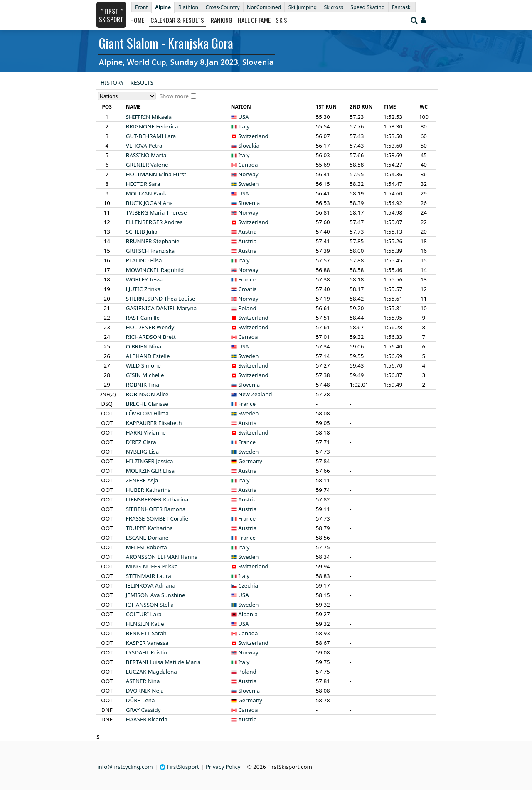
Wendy (150, 327)
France (247, 279)
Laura (149, 576)
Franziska (150, 251)
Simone (143, 365)
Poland (247, 308)
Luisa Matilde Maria (163, 662)
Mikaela (149, 117)
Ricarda (147, 719)
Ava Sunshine (156, 595)
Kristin (147, 652)
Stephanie (153, 241)
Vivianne (146, 432)
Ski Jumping (303, 7)
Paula (147, 193)
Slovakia (249, 146)
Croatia (248, 289)
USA (244, 117)
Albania (248, 614)
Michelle (145, 375)
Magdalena (151, 671)
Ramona (156, 509)
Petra (144, 146)
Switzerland (253, 136)
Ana (149, 203)
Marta (146, 155)
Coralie (157, 518)
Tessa (145, 279)
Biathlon (188, 7)
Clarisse (147, 404)
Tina (143, 385)
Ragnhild (155, 270)
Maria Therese (156, 212)
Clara (141, 442)
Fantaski (402, 7)
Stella (150, 605)
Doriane (147, 538)
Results (142, 83)
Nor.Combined (264, 7)
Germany (250, 461)
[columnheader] (107, 107)
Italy (244, 126)
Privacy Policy (223, 767)
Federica (152, 126)
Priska (152, 566)
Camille (143, 318)
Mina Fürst (156, 174)
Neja (145, 691)
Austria (247, 232)
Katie (145, 624)
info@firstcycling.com (125, 767)
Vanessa (147, 643)
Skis (281, 20)
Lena (140, 700)
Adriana (151, 585)
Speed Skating (367, 7)
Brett (151, 337)
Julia (142, 232)
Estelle (148, 356)
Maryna (161, 308)
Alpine (163, 7)
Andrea (154, 222)
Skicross (334, 7)
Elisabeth (154, 423)
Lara (151, 136)
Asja (142, 480)
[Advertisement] (44, 125)
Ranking (222, 20)
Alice (147, 394)
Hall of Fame (254, 20)
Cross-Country (222, 7)
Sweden (248, 184)
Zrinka (143, 289)
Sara (143, 184)
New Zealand (255, 394)
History (112, 83)
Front (142, 7)
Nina (144, 346)
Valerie (147, 165)
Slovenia (249, 203)
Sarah (146, 633)
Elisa (144, 260)
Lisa (143, 452)
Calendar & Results (177, 20)
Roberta (147, 547)
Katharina (148, 490)
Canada (248, 165)
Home (137, 20)
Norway (248, 174)
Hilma (147, 413)
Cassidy (143, 710)
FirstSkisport (179, 767)
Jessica (150, 461)
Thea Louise (161, 299)
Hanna (162, 557)
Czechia (248, 585)
